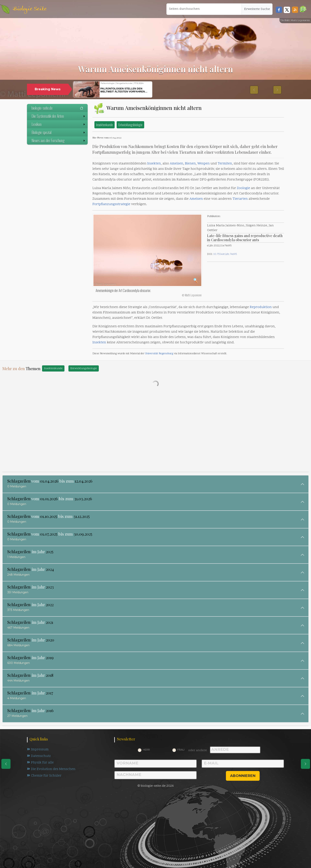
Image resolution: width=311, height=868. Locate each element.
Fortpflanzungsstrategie (111, 204)
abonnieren (243, 776)
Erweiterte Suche (257, 9)
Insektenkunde (105, 125)
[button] (303, 9)
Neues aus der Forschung (59, 140)
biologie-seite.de (57, 108)
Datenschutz (39, 756)
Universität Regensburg (159, 354)
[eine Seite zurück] (6, 764)
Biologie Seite (30, 9)
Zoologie (243, 188)
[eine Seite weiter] (305, 764)
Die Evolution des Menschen (51, 769)
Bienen (190, 164)
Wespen (203, 164)
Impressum (38, 750)
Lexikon (59, 124)
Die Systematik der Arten (59, 116)
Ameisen (177, 164)
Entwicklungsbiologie (130, 125)
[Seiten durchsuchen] (204, 9)
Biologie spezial (59, 132)
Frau (181, 750)
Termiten (225, 164)
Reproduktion (261, 307)
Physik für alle (40, 763)
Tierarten (240, 199)
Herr (146, 750)
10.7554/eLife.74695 (225, 254)
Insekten (154, 164)
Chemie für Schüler (44, 776)
